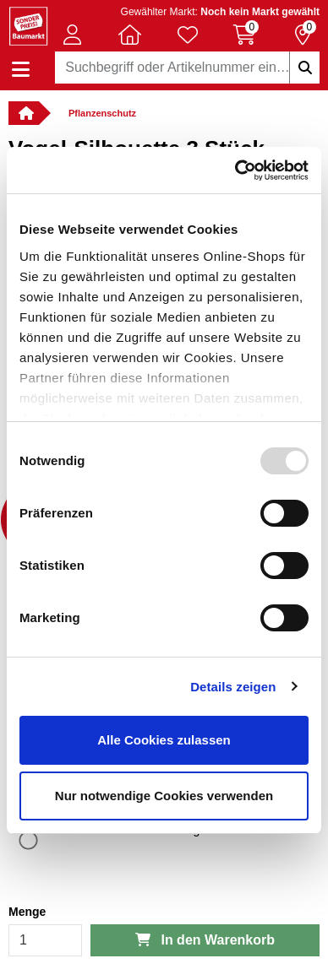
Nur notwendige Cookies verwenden (164, 796)
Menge (27, 912)
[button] (72, 35)
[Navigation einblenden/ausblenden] (21, 70)
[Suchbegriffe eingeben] (304, 68)
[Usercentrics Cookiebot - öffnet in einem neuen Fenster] (235, 171)
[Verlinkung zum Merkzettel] (188, 35)
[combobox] (187, 68)
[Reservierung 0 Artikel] (303, 35)
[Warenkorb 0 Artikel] (245, 35)
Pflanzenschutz (102, 113)
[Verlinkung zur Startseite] (24, 113)
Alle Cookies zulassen (164, 740)
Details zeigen (233, 687)
